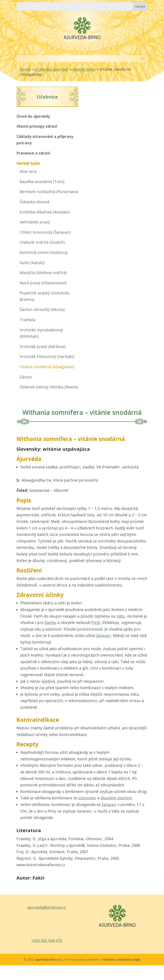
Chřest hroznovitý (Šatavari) (45, 232)
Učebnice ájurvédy (52, 69)
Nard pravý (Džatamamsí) (43, 283)
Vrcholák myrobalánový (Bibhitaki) (41, 333)
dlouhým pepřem (116, 798)
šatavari (103, 635)
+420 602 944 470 (47, 940)
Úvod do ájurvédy (33, 116)
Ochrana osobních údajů (122, 959)
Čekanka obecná (35, 202)
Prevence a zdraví (33, 153)
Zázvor (26, 377)
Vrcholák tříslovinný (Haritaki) (47, 356)
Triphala (27, 320)
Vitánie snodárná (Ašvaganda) (47, 367)
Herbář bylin (84, 69)
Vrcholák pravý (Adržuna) (42, 346)
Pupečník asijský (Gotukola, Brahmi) (45, 296)
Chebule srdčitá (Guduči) (42, 242)
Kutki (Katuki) (32, 263)
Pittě (96, 622)
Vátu (121, 616)
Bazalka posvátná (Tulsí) (42, 182)
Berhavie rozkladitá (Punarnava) (49, 192)
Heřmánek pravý (35, 222)
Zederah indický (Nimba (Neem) (49, 387)
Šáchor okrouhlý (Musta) (42, 309)
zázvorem (87, 798)
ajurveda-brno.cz (48, 959)
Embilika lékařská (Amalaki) (45, 212)
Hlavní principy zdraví (37, 126)
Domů (25, 69)
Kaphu (51, 622)
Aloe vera (28, 171)
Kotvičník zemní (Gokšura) (44, 252)
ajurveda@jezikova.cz (47, 907)
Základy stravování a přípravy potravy (45, 140)
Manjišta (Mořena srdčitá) (43, 273)
